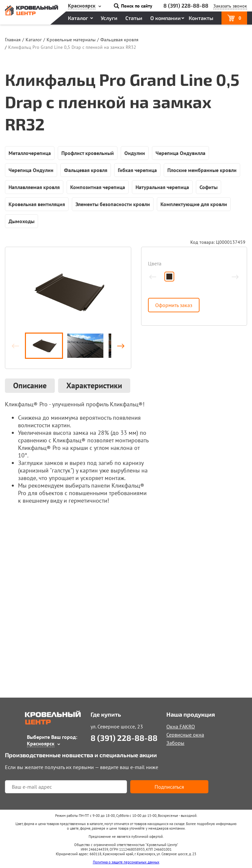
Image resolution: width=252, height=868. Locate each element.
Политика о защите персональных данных (126, 862)
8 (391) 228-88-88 (186, 5)
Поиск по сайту (137, 6)
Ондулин (135, 153)
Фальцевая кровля (119, 40)
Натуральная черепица (162, 187)
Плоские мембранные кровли (202, 170)
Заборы (175, 743)
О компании (166, 18)
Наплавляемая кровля (34, 187)
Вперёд (118, 346)
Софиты (209, 187)
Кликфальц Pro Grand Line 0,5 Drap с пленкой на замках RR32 (72, 47)
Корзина (240, 18)
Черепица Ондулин (31, 170)
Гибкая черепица (137, 170)
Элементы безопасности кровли (113, 204)
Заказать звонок (230, 6)
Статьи (134, 18)
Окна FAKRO (181, 726)
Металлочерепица (30, 153)
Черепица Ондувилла (180, 153)
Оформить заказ (174, 305)
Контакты (201, 18)
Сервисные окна (185, 735)
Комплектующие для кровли (194, 204)
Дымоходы (21, 221)
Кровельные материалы (71, 40)
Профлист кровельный (88, 153)
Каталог (78, 18)
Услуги (109, 18)
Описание (30, 386)
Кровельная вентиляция (37, 204)
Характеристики (94, 386)
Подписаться (169, 787)
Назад (18, 346)
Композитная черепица (98, 187)
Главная (13, 40)
